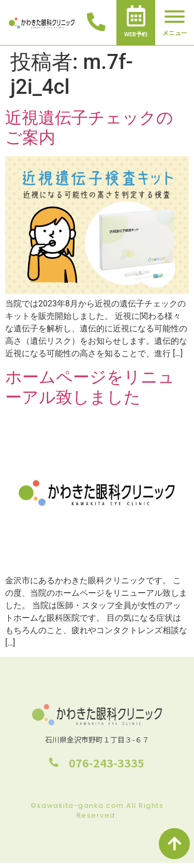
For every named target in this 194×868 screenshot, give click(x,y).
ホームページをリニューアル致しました (90, 387)
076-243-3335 (107, 762)
